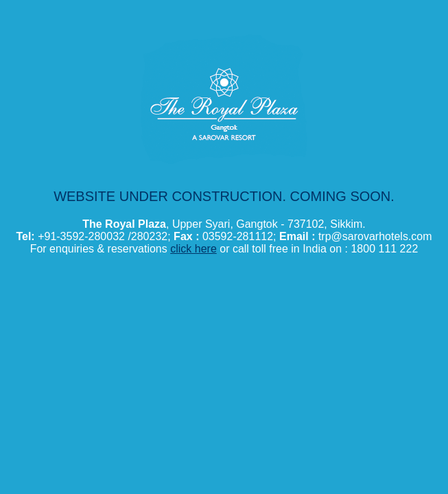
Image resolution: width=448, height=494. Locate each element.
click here (193, 249)
